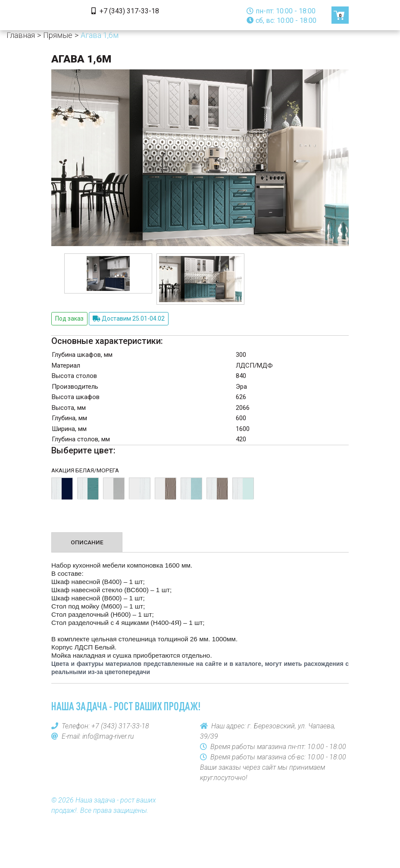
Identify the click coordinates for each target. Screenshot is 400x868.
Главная (21, 35)
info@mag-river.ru (108, 736)
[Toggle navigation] (63, 15)
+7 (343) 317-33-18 (125, 11)
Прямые (58, 35)
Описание (87, 542)
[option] (108, 273)
